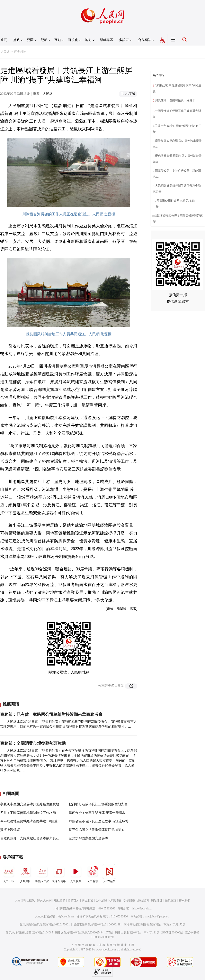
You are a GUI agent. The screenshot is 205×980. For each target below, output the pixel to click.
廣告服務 (87, 901)
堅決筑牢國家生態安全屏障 (88, 838)
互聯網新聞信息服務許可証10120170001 (45, 925)
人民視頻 (76, 874)
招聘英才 (73, 901)
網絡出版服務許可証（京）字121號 (137, 933)
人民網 (5, 52)
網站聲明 (143, 901)
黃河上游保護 (10, 830)
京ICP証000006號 (172, 933)
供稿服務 (115, 901)
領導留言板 (59, 874)
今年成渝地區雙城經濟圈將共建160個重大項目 (34, 821)
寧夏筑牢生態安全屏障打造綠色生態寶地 (30, 804)
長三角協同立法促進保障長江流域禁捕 (97, 830)
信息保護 (171, 901)
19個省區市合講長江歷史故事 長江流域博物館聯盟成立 (108, 821)
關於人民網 (44, 901)
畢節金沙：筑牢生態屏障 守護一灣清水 (97, 813)
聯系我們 (185, 901)
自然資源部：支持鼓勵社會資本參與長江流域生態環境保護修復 (46, 838)
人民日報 (9, 874)
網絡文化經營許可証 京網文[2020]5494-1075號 (84, 933)
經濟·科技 (20, 52)
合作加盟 (101, 901)
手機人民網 (42, 874)
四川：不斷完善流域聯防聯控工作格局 (28, 813)
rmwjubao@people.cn (158, 917)
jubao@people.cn (142, 909)
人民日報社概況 (25, 901)
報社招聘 (60, 901)
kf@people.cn (66, 917)
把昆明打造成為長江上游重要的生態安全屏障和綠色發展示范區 (115, 804)
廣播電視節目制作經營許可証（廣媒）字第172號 (155, 925)
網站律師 (157, 901)
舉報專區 (106, 40)
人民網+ (25, 874)
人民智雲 (92, 874)
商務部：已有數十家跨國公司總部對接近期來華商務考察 (51, 714)
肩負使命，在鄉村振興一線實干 (175, 100)
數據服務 (129, 901)
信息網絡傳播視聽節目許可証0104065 (29, 933)
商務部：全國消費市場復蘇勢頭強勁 (33, 743)
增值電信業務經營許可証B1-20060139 (97, 925)
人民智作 (109, 874)
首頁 (3, 40)
